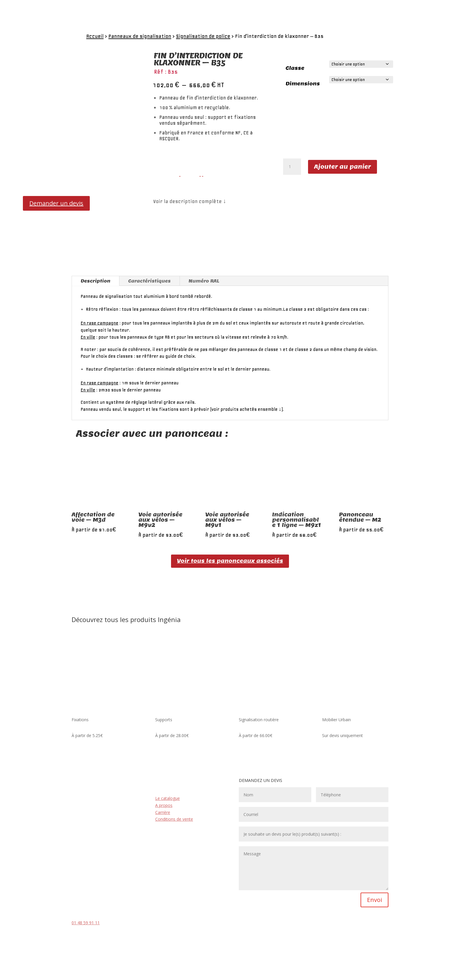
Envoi (374, 900)
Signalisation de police (203, 36)
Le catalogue (168, 798)
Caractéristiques (149, 281)
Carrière (163, 812)
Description (95, 281)
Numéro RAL (204, 281)
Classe (295, 68)
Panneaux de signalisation (140, 36)
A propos (164, 805)
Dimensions (303, 84)
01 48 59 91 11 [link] (86, 923)
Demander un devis (56, 203)
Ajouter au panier (343, 167)
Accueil (95, 36)
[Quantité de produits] (292, 167)
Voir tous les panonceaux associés (230, 561)
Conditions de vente (174, 819)
